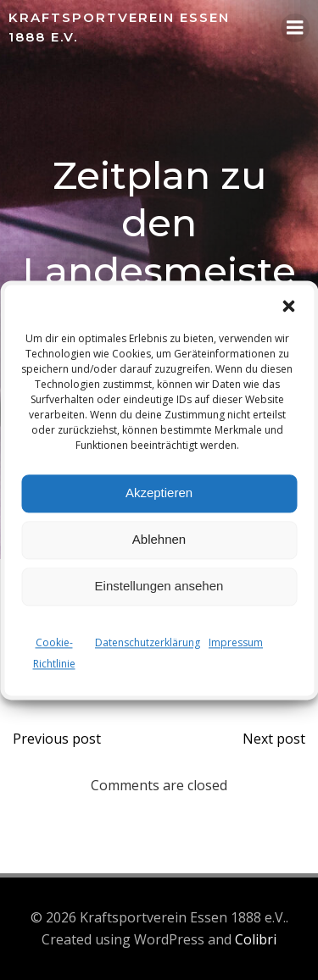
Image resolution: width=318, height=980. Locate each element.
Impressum (236, 642)
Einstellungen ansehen (159, 586)
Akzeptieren (159, 493)
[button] (288, 306)
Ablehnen (159, 539)
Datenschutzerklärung (148, 642)
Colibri (256, 939)
